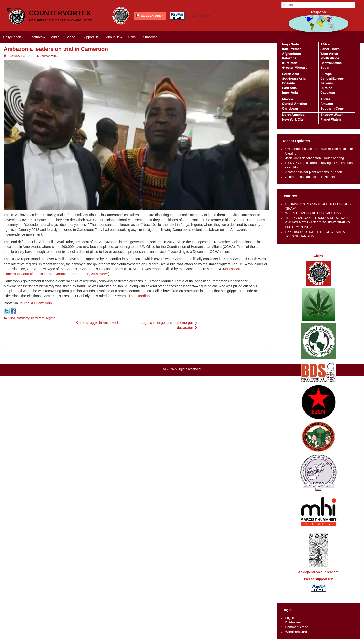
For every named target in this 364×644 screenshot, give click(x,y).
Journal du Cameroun (38, 274)
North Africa (330, 58)
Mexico (287, 99)
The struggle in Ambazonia (98, 323)
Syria (295, 44)
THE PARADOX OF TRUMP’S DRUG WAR (316, 218)
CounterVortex (60, 13)
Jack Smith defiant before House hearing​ (314, 158)
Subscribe (150, 37)
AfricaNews (100, 274)
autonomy (23, 318)
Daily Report (12, 37)
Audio (55, 37)
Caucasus (328, 93)
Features (36, 37)
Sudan (325, 68)
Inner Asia (290, 93)
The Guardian (139, 296)
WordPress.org (296, 632)
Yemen (296, 49)
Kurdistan (289, 63)
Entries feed (294, 622)
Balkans (327, 83)
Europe (326, 74)
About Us (113, 37)
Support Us (91, 37)
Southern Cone (332, 108)
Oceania (288, 83)
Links (132, 37)
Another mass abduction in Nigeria (310, 177)
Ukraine (326, 88)
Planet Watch (330, 119)
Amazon (327, 104)
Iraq (285, 44)
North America (293, 115)
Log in (289, 618)
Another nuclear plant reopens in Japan (313, 172)
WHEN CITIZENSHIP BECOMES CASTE (315, 213)
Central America (294, 104)
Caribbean (290, 108)
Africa (11, 318)
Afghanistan (291, 54)
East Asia (289, 88)
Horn (336, 49)
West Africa (329, 54)
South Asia (290, 74)
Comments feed (297, 627)
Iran (285, 49)
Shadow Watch (332, 115)
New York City (293, 119)
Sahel (325, 49)
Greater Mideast (294, 68)
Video (71, 37)
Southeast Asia (294, 79)
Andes (325, 99)
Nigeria (51, 318)
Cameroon (38, 318)
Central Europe (332, 79)
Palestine (289, 58)
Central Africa (331, 63)
